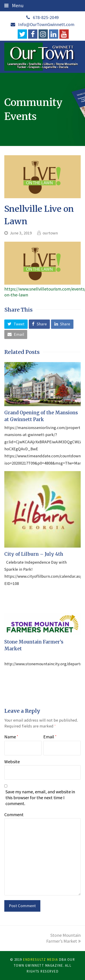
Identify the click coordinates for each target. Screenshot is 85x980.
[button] (16, 324)
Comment (14, 814)
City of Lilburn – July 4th (34, 554)
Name (11, 737)
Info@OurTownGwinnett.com (46, 24)
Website (12, 762)
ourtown (50, 233)
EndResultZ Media (40, 960)
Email (50, 737)
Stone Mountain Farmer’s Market (63, 938)
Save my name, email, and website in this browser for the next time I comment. (40, 798)
